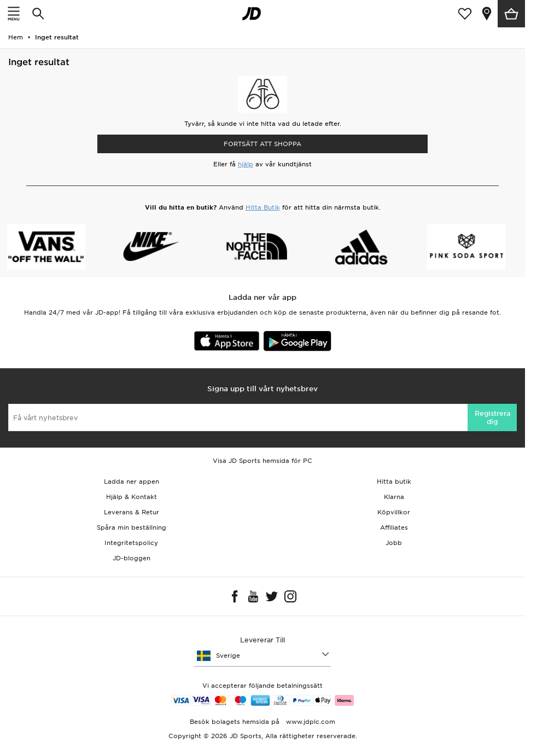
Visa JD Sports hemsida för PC (262, 461)
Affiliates (394, 527)
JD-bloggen (132, 558)
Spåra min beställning (132, 527)
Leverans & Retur (132, 512)
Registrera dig (492, 417)
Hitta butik (394, 482)
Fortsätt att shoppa (262, 144)
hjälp (246, 164)
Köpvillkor (394, 512)
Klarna (394, 497)
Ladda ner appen (132, 482)
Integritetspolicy (131, 543)
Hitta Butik (263, 207)
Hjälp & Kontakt (132, 497)
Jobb (394, 543)
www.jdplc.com (310, 722)
